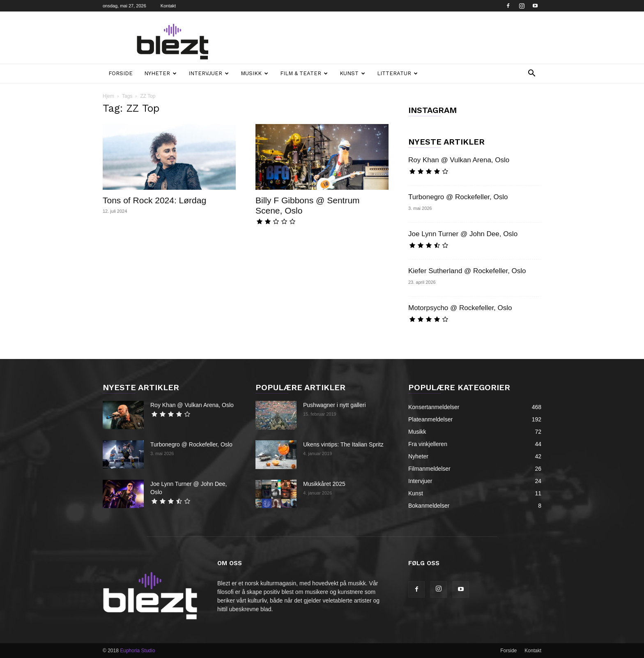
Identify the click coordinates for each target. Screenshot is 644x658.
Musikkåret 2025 (324, 484)
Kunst (352, 73)
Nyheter (160, 73)
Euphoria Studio (137, 651)
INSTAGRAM (432, 110)
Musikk (254, 73)
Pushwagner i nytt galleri (335, 405)
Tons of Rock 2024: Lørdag (154, 200)
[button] (531, 74)
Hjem (108, 96)
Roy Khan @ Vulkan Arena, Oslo (459, 160)
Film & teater (304, 73)
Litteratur (397, 73)
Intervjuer (209, 73)
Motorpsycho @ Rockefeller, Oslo (460, 308)
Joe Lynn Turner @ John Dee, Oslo (463, 234)
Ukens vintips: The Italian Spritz (343, 444)
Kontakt (168, 6)
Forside (121, 73)
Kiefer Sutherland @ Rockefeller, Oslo (467, 271)
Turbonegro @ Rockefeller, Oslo (458, 197)
